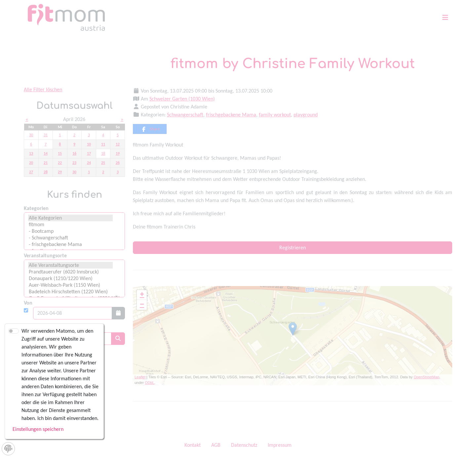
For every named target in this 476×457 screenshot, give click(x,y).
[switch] (14, 331)
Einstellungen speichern (38, 429)
